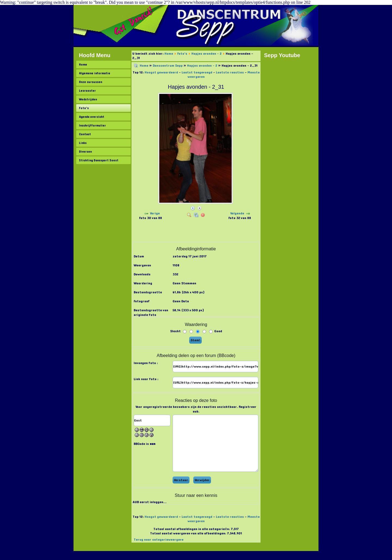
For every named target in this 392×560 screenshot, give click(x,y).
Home (83, 64)
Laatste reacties (230, 72)
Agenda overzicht (92, 117)
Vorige (155, 213)
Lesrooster (87, 91)
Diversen (85, 152)
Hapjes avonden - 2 (206, 54)
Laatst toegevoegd (197, 72)
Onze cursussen (91, 82)
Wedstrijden (88, 99)
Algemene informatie (95, 73)
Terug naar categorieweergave (159, 540)
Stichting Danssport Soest (99, 160)
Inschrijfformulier (92, 125)
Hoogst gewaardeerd (161, 72)
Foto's (84, 108)
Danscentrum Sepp (168, 66)
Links (83, 143)
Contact (85, 134)
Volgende (237, 213)
